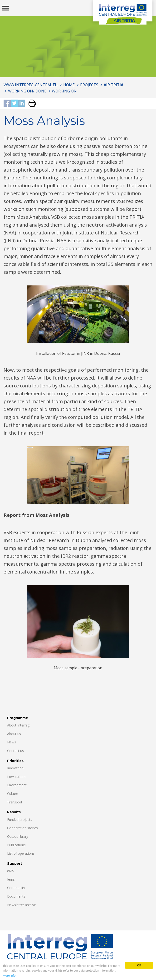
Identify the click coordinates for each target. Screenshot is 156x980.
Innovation (15, 768)
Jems (11, 879)
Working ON (64, 91)
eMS (11, 871)
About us (14, 734)
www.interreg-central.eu (31, 85)
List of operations (21, 853)
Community (16, 888)
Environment (17, 785)
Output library (18, 836)
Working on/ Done (27, 91)
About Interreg (18, 725)
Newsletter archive (22, 905)
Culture (13, 794)
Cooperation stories (22, 828)
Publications (16, 845)
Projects (89, 85)
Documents (16, 896)
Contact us (15, 751)
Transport (15, 802)
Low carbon (16, 777)
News (12, 742)
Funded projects (20, 820)
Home (69, 85)
